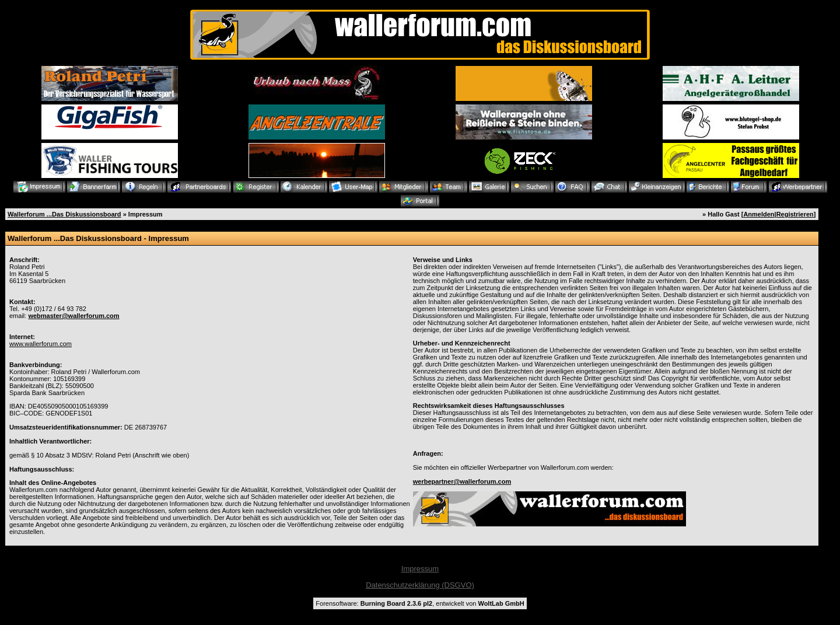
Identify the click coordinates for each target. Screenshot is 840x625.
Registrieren (795, 214)
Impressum (420, 569)
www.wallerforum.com (41, 344)
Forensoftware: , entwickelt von (420, 603)
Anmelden (759, 214)
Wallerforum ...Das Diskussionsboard (64, 214)
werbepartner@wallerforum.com (462, 481)
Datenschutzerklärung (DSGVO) (420, 585)
